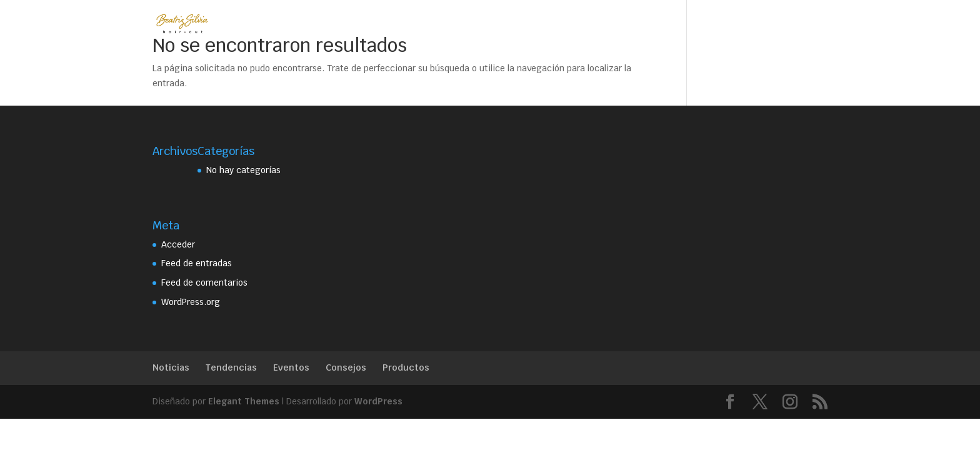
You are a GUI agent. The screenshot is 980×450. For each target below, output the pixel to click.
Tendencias (231, 367)
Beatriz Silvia (318, 24)
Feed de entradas (197, 263)
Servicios (392, 24)
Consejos (346, 367)
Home (252, 24)
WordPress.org (191, 302)
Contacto (530, 24)
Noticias (171, 367)
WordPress (378, 401)
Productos (406, 367)
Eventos (291, 367)
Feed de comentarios (204, 282)
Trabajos (467, 24)
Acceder (178, 244)
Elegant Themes (244, 401)
